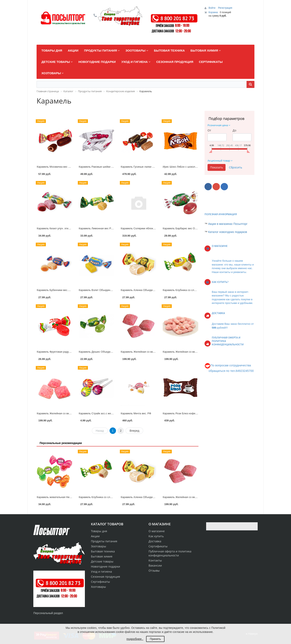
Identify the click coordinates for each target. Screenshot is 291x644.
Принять (155, 639)
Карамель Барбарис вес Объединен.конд (188, 228)
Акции (95, 536)
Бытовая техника (103, 551)
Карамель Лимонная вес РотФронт (100, 228)
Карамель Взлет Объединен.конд (99, 290)
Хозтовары (98, 587)
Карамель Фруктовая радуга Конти (58, 352)
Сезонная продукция (105, 577)
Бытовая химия (102, 556)
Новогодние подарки (105, 566)
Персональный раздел (48, 613)
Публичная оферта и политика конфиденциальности (170, 553)
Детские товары (102, 561)
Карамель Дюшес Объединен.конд (100, 352)
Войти (212, 8)
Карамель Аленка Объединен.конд (142, 290)
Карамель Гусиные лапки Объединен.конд (147, 167)
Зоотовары (99, 546)
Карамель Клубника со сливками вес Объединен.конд (196, 290)
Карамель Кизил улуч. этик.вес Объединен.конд (66, 228)
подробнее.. (135, 639)
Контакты (155, 560)
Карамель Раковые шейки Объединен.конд (105, 167)
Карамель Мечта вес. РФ (136, 413)
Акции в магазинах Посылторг (228, 224)
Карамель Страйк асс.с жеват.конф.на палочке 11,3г (111, 413)
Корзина (213, 12)
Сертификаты (158, 546)
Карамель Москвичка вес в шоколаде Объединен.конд (70, 167)
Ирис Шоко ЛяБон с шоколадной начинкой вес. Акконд (196, 167)
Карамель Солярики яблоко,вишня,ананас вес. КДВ (152, 228)
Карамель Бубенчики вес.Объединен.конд (62, 290)
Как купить (156, 536)
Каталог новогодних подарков (228, 232)
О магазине (157, 531)
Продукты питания (104, 541)
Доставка (155, 541)
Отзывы (154, 571)
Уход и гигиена (101, 572)
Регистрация (225, 8)
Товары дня (99, 531)
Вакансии (155, 565)
